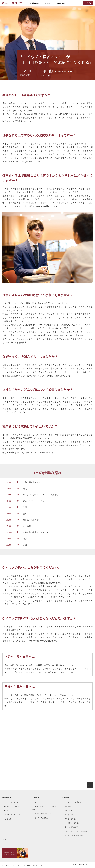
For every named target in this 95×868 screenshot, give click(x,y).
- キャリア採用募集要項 (71, 823)
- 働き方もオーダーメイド (42, 814)
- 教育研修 (67, 806)
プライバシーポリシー (33, 865)
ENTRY (87, 3)
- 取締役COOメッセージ (12, 806)
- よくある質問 (68, 815)
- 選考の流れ (68, 810)
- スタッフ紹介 (39, 802)
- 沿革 (6, 810)
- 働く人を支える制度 (41, 818)
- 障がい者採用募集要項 (71, 827)
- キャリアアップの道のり (72, 802)
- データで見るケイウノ (12, 815)
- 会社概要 (8, 819)
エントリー (7, 839)
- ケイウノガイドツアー (12, 802)
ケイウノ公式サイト (11, 865)
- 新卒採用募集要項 (70, 819)
